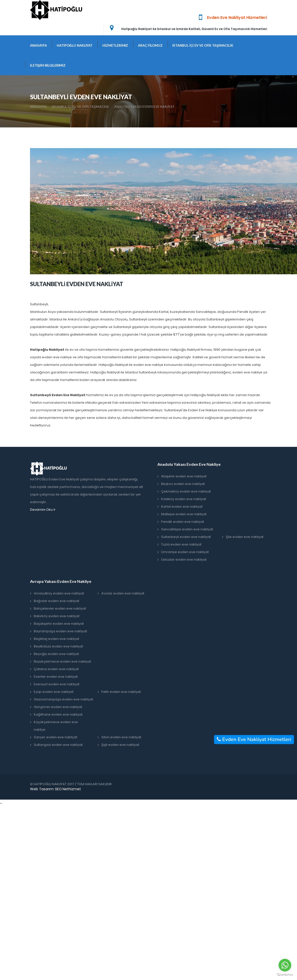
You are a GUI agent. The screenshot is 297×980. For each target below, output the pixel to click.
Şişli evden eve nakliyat (120, 745)
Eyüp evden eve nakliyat (54, 692)
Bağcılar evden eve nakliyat (56, 601)
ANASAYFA (38, 45)
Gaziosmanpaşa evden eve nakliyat (63, 699)
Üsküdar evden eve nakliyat (184, 560)
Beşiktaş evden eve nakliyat (56, 639)
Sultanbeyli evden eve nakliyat (186, 537)
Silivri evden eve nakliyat (121, 737)
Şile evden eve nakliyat (245, 537)
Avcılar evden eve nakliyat (123, 593)
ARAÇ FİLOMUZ (150, 45)
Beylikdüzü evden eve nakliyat (58, 646)
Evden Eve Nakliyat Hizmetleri (254, 739)
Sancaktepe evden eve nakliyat (187, 529)
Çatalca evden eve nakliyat (56, 669)
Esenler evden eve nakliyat (56, 677)
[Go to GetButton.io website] (285, 975)
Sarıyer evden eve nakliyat (55, 737)
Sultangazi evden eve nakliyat (58, 745)
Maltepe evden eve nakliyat (184, 514)
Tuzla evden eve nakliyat (181, 544)
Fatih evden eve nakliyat (121, 692)
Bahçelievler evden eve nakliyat (60, 608)
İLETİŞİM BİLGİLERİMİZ (48, 65)
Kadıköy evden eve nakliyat (184, 499)
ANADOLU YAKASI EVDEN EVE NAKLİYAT (144, 107)
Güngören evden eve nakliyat (58, 707)
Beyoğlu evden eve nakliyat (56, 654)
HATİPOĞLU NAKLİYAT (75, 45)
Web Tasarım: (42, 789)
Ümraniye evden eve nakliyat (185, 552)
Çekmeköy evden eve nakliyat (186, 491)
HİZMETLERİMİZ (115, 45)
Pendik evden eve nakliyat (183, 522)
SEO (58, 789)
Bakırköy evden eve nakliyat (57, 616)
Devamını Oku (43, 510)
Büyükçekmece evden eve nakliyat (62, 661)
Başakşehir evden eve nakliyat (59, 624)
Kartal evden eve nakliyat (182, 507)
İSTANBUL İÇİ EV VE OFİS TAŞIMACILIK (203, 45)
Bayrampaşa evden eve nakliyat (60, 631)
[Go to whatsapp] (285, 965)
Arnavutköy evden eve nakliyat (59, 593)
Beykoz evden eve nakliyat (183, 484)
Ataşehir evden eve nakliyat (184, 476)
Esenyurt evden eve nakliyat (57, 684)
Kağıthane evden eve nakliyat (58, 714)
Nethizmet (72, 789)
